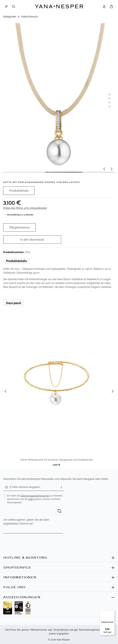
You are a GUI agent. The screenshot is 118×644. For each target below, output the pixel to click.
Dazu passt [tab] (14, 303)
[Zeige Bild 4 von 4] (109, 106)
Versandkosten (61, 630)
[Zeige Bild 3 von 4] (109, 102)
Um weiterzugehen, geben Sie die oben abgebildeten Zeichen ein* (26, 522)
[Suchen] (14, 6)
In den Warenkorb (32, 240)
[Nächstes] (111, 169)
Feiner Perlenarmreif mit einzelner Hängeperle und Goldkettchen (57, 460)
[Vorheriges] (104, 169)
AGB (31, 499)
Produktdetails (19, 191)
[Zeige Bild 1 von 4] (109, 94)
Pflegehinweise (19, 227)
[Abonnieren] (61, 487)
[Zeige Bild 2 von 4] (109, 98)
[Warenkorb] (111, 6)
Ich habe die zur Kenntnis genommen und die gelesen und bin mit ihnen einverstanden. (35, 499)
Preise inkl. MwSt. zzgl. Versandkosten (25, 208)
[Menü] (6, 6)
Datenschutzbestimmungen (35, 496)
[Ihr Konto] (104, 6)
